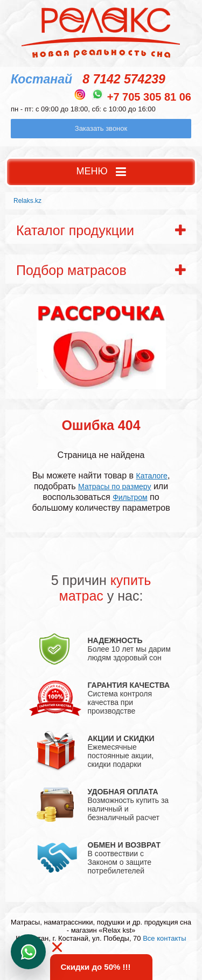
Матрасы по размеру (114, 487)
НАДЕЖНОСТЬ (115, 640)
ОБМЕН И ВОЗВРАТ (124, 845)
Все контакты (164, 938)
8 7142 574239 (124, 79)
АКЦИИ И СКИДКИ (121, 738)
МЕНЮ (101, 172)
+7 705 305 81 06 (149, 97)
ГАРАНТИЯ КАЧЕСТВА (129, 685)
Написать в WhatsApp (28, 952)
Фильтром (130, 497)
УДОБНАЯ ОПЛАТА (123, 792)
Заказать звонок (101, 128)
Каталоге (152, 476)
